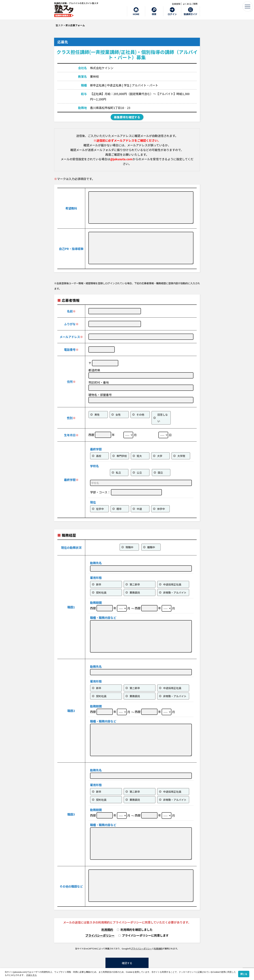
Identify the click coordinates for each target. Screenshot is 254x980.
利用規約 (107, 929)
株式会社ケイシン (102, 68)
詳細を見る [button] (32, 975)
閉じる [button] (244, 974)
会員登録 (176, 4)
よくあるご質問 (190, 4)
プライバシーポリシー (100, 935)
